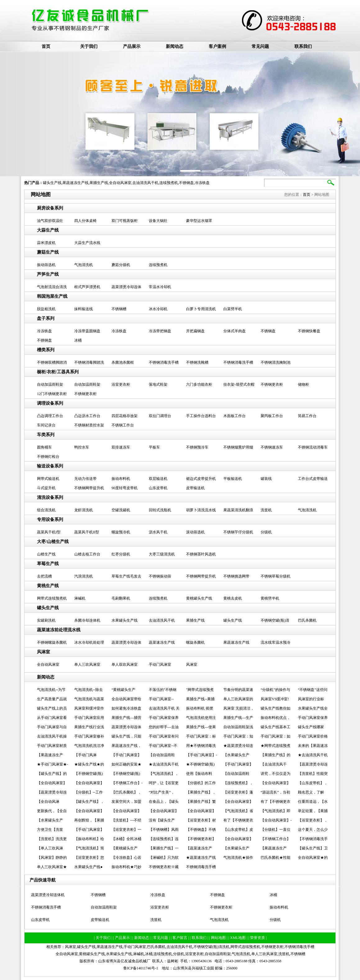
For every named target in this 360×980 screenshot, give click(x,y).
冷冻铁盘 (202, 183)
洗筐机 (266, 510)
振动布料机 (121, 479)
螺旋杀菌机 (195, 642)
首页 (46, 46)
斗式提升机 (46, 488)
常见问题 (260, 46)
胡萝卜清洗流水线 (201, 510)
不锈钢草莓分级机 (276, 576)
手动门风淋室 (160, 665)
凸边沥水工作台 (87, 416)
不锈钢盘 (186, 183)
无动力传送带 (85, 479)
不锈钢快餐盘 (309, 331)
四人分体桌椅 (85, 221)
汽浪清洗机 (84, 576)
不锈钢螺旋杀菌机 (52, 642)
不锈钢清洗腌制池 (276, 362)
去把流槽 (44, 576)
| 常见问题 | (161, 938)
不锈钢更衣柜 (272, 384)
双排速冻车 (121, 447)
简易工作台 (307, 416)
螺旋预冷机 (121, 532)
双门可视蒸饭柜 (125, 221)
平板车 (154, 447)
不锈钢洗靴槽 (197, 362)
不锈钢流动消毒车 (313, 447)
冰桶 (78, 340)
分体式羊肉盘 (235, 331)
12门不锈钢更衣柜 (52, 394)
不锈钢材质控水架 (89, 425)
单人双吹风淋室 (125, 665)
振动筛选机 (46, 265)
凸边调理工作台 (50, 416)
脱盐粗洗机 (46, 309)
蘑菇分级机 (121, 265)
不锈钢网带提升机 (89, 488)
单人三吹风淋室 (87, 665)
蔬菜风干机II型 (87, 532)
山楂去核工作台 (87, 554)
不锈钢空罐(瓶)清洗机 (212, 947)
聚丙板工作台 (272, 416)
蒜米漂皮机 (46, 243)
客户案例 (217, 46)
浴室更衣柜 (121, 384)
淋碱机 (80, 598)
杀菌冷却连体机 (87, 620)
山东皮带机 (158, 488)
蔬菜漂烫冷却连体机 (48, 895)
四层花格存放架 (125, 416)
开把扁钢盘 (195, 331)
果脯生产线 (99, 183)
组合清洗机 (46, 510)
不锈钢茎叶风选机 (201, 554)
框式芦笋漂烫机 (87, 287)
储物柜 (303, 384)
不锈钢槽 (119, 309)
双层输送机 (158, 479)
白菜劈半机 (233, 309)
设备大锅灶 (158, 221)
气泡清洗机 (84, 265)
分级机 (266, 532)
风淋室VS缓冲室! (275, 699)
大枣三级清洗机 (162, 554)
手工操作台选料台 (201, 416)
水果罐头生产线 (125, 620)
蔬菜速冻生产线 (162, 642)
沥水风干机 (158, 532)
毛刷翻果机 (121, 598)
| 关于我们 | (104, 938)
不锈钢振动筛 (160, 576)
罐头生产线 (52, 183)
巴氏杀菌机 (307, 620)
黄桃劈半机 (270, 598)
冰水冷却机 (158, 309)
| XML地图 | (238, 938)
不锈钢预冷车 (197, 447)
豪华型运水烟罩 (199, 221)
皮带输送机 (195, 488)
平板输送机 (233, 479)
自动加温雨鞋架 (50, 384)
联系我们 (303, 46)
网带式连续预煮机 (52, 598)
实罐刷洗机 (46, 620)
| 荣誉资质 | (258, 938)
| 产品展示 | (123, 938)
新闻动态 (175, 46)
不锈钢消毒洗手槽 (164, 362)
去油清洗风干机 (145, 183)
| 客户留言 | (180, 938)
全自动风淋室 (120, 183)
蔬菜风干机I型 (49, 532)
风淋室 (192, 665)
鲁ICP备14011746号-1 (141, 968)
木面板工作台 (235, 416)
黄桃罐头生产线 (199, 598)
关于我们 (89, 46)
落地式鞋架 (158, 384)
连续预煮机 (169, 183)
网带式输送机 (48, 479)
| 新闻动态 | (142, 938)
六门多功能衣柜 (199, 384)
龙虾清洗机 (84, 510)
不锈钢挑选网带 (236, 576)
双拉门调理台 (160, 416)
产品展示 (132, 46)
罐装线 (266, 479)
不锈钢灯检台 (48, 457)
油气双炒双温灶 (50, 221)
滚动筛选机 (195, 532)
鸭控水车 (82, 447)
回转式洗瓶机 (160, 510)
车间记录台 (46, 425)
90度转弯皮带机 (125, 488)
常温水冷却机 (160, 287)
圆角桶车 (44, 447)
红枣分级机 (121, 554)
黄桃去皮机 (233, 598)
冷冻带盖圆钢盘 (87, 331)
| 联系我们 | (200, 938)
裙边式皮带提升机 (201, 479)
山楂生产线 (46, 554)
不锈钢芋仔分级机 (238, 532)
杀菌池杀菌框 (123, 362)
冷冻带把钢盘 (160, 331)
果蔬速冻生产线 (75, 183)
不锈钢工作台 (123, 425)
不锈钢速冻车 (272, 447)
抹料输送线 (84, 309)
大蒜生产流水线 (87, 243)
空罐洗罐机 (121, 510)
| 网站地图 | (219, 938)
